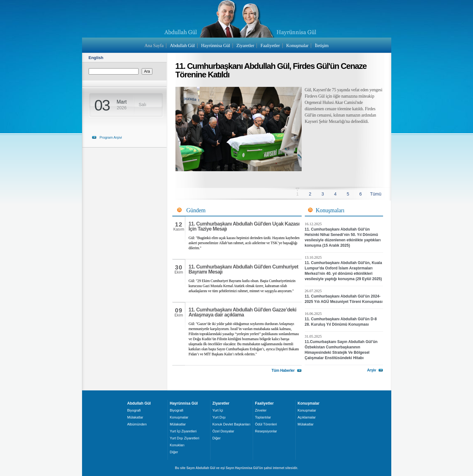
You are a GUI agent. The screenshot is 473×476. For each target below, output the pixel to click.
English (96, 58)
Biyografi (134, 410)
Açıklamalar (307, 417)
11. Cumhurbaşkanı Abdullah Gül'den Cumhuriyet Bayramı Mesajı (244, 269)
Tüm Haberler (283, 371)
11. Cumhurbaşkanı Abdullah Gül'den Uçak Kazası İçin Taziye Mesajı (244, 226)
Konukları (177, 445)
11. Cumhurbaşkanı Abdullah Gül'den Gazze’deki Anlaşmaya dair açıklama (243, 312)
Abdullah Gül (182, 45)
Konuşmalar (297, 45)
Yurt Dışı (219, 417)
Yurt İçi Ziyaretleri (183, 431)
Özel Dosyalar (223, 431)
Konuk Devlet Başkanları (231, 424)
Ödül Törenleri (266, 424)
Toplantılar (263, 417)
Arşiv (371, 370)
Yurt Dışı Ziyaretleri (185, 438)
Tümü (376, 194)
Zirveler (261, 410)
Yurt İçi (218, 410)
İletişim (322, 45)
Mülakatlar (135, 417)
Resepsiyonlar (266, 431)
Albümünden (137, 424)
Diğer (174, 452)
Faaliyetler (270, 45)
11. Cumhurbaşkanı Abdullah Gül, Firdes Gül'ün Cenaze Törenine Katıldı (271, 70)
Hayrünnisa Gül (215, 45)
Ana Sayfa (154, 45)
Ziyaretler (245, 45)
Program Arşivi (111, 137)
